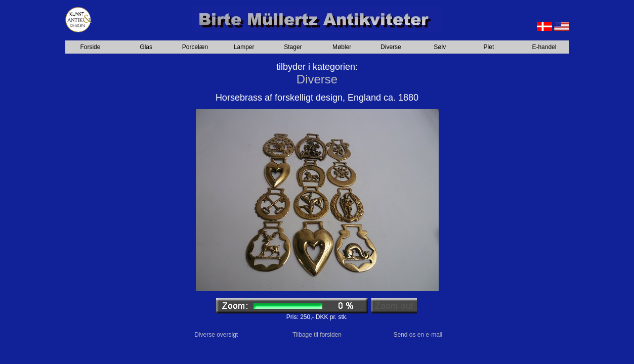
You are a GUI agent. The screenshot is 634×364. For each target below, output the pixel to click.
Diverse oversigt (216, 335)
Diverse (391, 47)
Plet (489, 47)
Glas (146, 47)
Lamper (244, 47)
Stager (293, 47)
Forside (90, 47)
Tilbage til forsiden (317, 335)
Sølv (440, 47)
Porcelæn (195, 47)
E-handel (544, 47)
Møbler (342, 47)
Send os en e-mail (418, 335)
